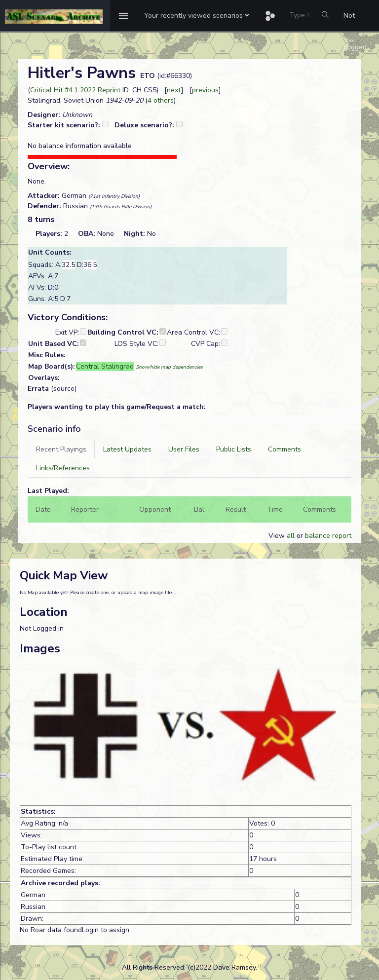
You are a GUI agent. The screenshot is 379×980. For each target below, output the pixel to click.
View (278, 536)
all (291, 536)
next (174, 90)
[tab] (61, 449)
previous (205, 90)
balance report (328, 536)
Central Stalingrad (105, 366)
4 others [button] (161, 100)
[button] (197, 16)
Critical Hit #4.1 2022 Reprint (75, 90)
